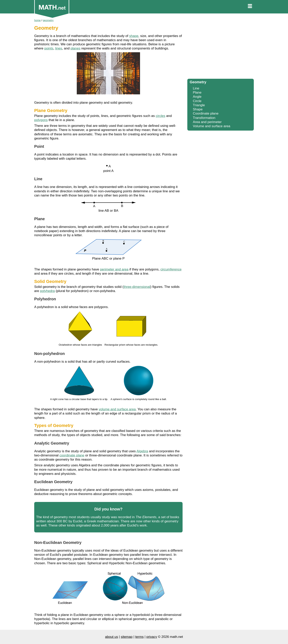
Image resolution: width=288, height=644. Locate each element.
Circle (197, 101)
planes (75, 48)
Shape (198, 109)
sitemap (127, 637)
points (49, 48)
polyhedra (47, 291)
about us (111, 637)
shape (134, 36)
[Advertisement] (221, 47)
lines (59, 48)
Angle (197, 97)
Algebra (142, 451)
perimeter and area (114, 269)
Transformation (204, 118)
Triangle (199, 105)
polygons (41, 120)
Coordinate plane (206, 113)
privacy (152, 637)
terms (140, 637)
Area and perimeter (207, 122)
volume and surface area (117, 409)
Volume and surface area (212, 126)
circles (160, 116)
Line (196, 88)
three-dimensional (137, 287)
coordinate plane (72, 455)
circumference (171, 269)
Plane (197, 92)
